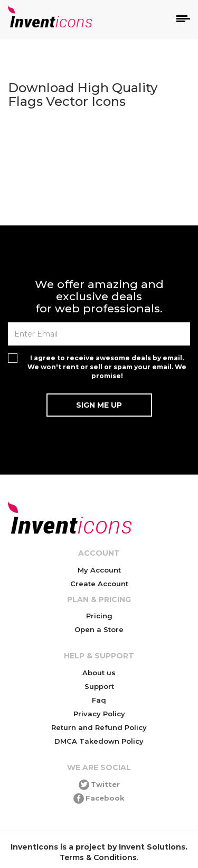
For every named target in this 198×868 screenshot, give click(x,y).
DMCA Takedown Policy (99, 741)
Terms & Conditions (98, 857)
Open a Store (99, 629)
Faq (99, 700)
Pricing (99, 616)
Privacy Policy (99, 714)
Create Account (99, 584)
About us (99, 673)
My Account (99, 570)
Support (99, 686)
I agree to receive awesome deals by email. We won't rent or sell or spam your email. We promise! (107, 367)
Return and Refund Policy (99, 727)
